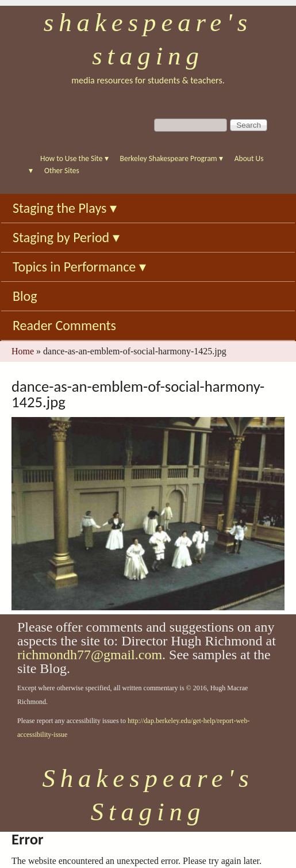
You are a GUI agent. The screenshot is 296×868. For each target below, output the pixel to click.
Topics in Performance (79, 267)
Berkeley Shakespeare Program (172, 158)
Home (23, 351)
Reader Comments (64, 325)
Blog (25, 296)
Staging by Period (66, 237)
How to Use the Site (74, 158)
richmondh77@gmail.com (90, 655)
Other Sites (62, 171)
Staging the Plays (65, 208)
